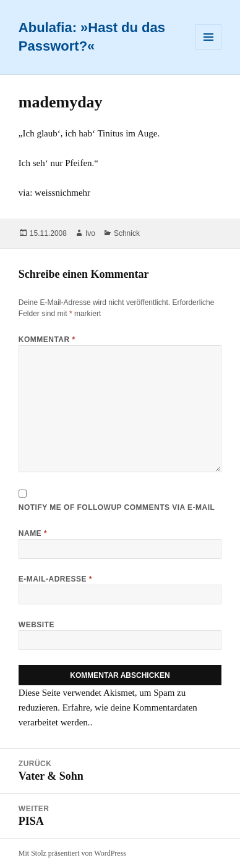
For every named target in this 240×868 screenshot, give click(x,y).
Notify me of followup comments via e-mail (117, 507)
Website (36, 625)
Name (33, 533)
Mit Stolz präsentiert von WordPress (72, 853)
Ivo (90, 233)
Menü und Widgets (209, 50)
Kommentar (47, 340)
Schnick (127, 233)
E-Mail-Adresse (55, 579)
